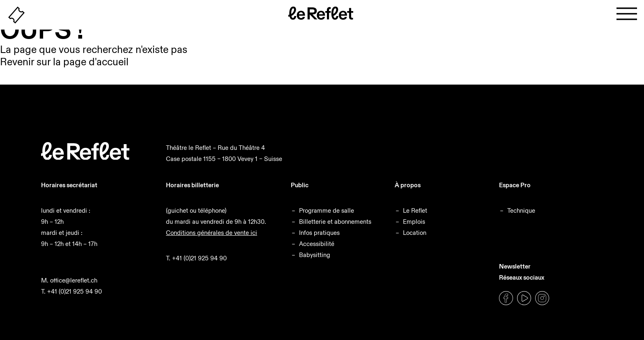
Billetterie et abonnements (335, 222)
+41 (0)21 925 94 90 (75, 291)
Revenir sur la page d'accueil (64, 62)
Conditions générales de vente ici (212, 233)
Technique (521, 210)
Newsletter (515, 266)
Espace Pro (515, 185)
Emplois (414, 222)
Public (300, 185)
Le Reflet (415, 210)
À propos (408, 185)
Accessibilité (317, 244)
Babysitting (315, 255)
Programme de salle (327, 210)
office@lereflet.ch (74, 280)
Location (415, 233)
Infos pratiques (319, 233)
